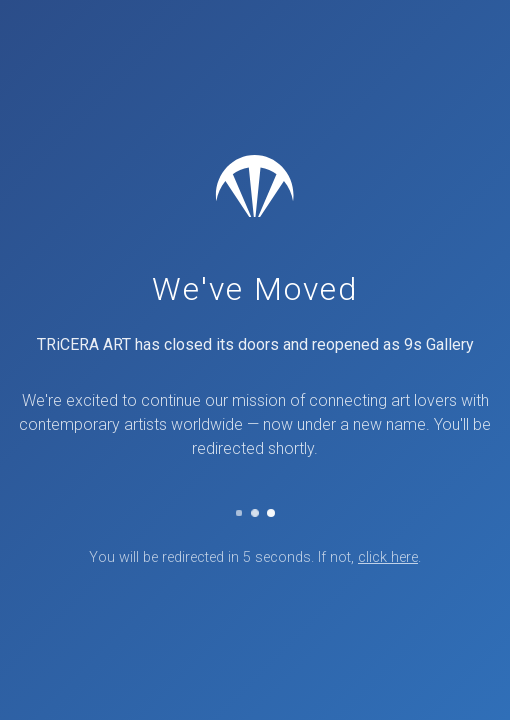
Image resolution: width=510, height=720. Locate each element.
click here (388, 557)
